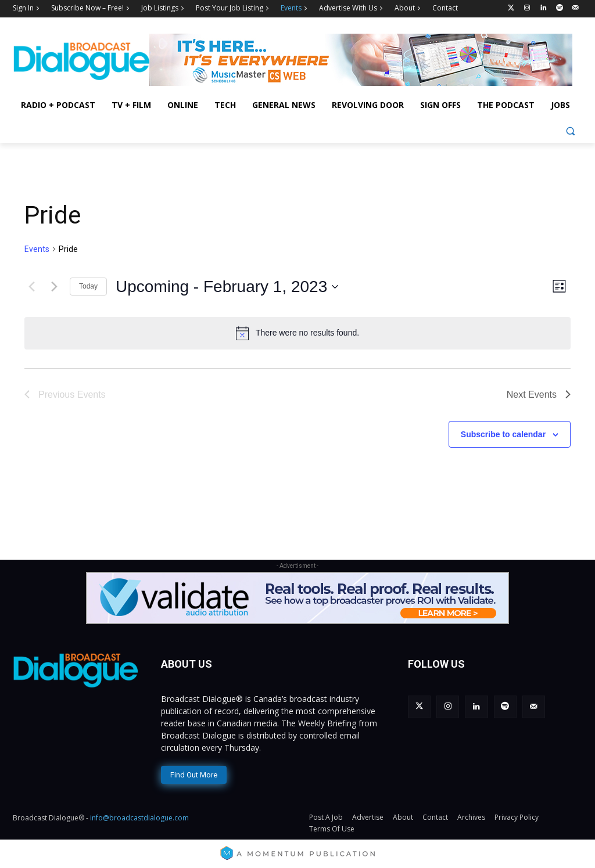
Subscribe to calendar (503, 434)
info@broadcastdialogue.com (139, 817)
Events (37, 249)
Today (88, 286)
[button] (570, 131)
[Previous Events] (31, 287)
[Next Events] (54, 287)
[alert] (297, 333)
